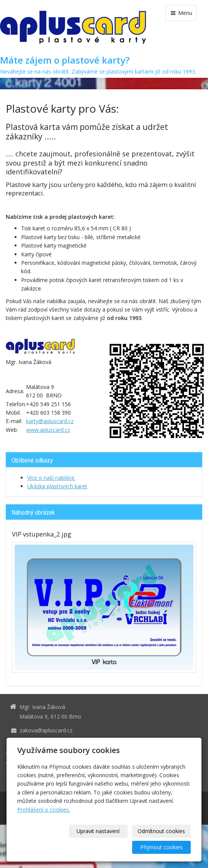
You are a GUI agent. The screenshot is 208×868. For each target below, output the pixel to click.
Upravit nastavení (98, 831)
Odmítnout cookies (161, 831)
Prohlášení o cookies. (44, 810)
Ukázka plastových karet (57, 486)
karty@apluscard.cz (50, 421)
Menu (181, 13)
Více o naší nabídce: (51, 478)
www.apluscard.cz (48, 430)
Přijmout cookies (161, 847)
